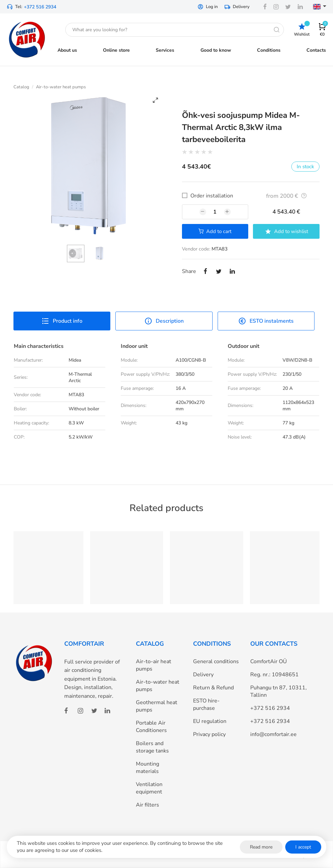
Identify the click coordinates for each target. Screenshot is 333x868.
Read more (261, 847)
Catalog (21, 87)
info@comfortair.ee (273, 734)
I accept (303, 847)
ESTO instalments (266, 321)
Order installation (212, 196)
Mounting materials (147, 768)
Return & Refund (213, 688)
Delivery (237, 7)
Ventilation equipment (149, 788)
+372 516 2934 (40, 7)
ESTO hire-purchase (206, 704)
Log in (208, 7)
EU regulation (210, 721)
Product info (62, 321)
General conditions (216, 661)
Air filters (147, 805)
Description (164, 321)
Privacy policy (209, 734)
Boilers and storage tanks (152, 747)
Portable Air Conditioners (151, 727)
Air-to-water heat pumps (61, 87)
